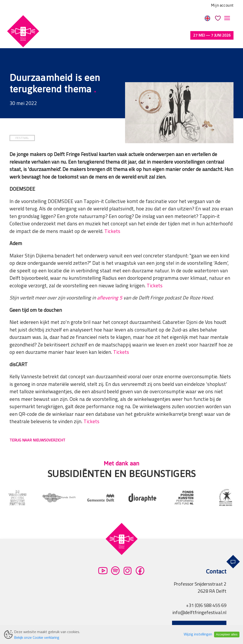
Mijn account (222, 5)
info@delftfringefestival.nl (199, 595)
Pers (139, 624)
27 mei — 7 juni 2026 (212, 35)
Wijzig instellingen (198, 634)
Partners (120, 624)
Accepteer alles (227, 634)
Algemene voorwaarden (40, 624)
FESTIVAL (22, 121)
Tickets (112, 214)
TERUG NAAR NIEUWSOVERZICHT (37, 423)
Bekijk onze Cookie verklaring (37, 637)
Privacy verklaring (88, 624)
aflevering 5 (110, 281)
